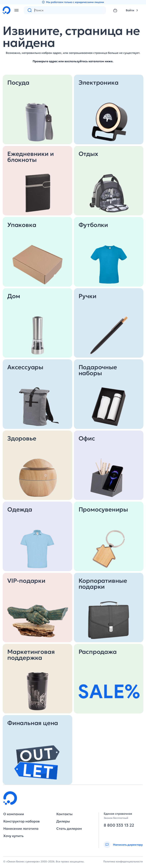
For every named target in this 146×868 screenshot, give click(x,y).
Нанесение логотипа (21, 829)
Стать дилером (69, 829)
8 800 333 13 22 (119, 825)
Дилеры (63, 821)
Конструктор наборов (21, 821)
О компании (14, 814)
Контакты (64, 814)
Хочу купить (13, 836)
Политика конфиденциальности (123, 861)
